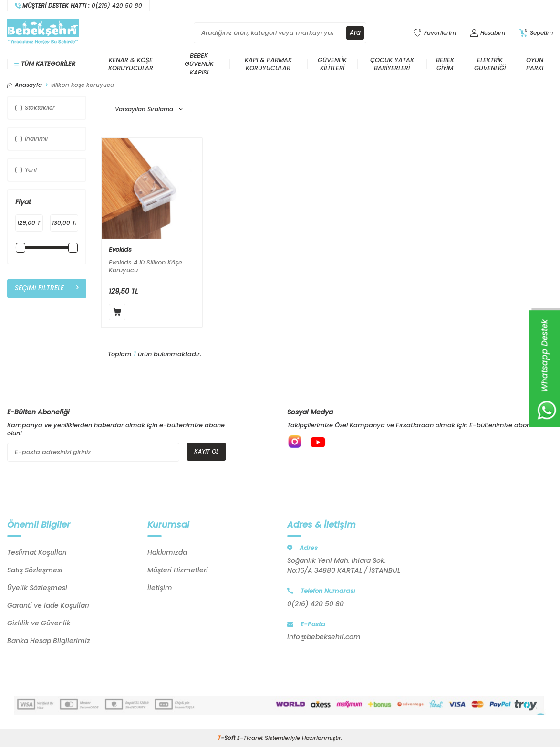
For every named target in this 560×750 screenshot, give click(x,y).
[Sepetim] (536, 33)
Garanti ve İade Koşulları (48, 605)
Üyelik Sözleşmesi (37, 588)
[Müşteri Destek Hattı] (79, 6)
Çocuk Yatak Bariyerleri (392, 64)
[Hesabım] (488, 33)
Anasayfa (25, 85)
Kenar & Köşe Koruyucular (131, 64)
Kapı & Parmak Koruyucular (268, 64)
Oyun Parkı (535, 64)
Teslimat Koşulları (37, 552)
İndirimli (31, 139)
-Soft (227, 738)
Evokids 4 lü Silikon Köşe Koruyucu (145, 267)
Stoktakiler (35, 108)
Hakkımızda (167, 552)
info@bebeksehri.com (324, 637)
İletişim (160, 588)
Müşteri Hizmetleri (178, 570)
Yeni (26, 170)
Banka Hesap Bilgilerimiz (49, 641)
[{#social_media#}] (297, 444)
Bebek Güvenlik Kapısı (199, 64)
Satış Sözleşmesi (35, 570)
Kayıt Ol (206, 451)
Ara (355, 33)
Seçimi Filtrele (47, 288)
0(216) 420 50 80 (316, 604)
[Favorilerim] (435, 33)
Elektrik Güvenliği (490, 64)
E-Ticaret (250, 738)
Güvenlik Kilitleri (332, 64)
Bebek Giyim (445, 64)
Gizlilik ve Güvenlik (39, 623)
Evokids (120, 250)
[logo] (43, 33)
